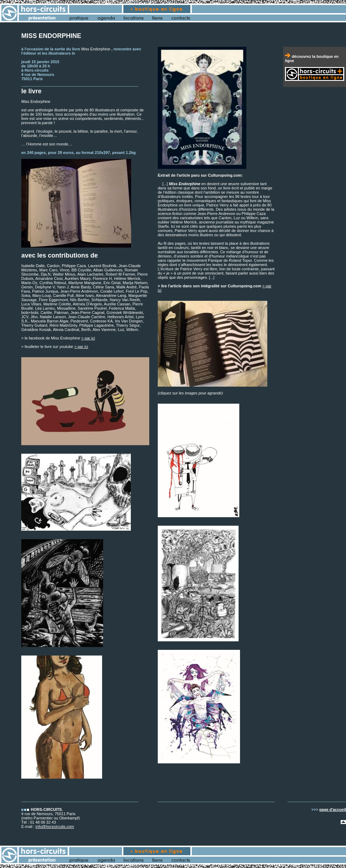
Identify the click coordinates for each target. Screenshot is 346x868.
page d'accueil (333, 809)
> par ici (88, 338)
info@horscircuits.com (55, 826)
